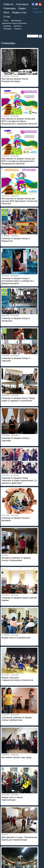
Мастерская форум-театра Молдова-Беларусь (15, 80)
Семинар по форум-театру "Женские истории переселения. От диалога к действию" (19, 480)
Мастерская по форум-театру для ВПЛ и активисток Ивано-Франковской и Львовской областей (19, 121)
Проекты (18, 29)
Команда (7, 26)
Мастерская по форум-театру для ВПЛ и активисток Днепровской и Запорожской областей (18, 161)
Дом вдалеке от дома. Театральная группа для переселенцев (19, 838)
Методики (8, 29)
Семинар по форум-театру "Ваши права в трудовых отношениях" (18, 399)
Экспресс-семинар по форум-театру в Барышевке (16, 559)
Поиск (29, 33)
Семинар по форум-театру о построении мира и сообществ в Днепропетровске (18, 281)
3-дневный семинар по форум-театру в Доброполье (17, 719)
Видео (22, 8)
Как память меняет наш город (16, 757)
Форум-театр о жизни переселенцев (12, 799)
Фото (6, 12)
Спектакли (22, 4)
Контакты (18, 26)
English (36, 9)
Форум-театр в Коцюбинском (16, 638)
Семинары (10, 8)
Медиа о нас (19, 12)
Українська (37, 12)
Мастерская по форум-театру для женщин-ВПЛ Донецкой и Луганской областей (19, 201)
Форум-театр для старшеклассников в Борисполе (17, 679)
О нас (7, 17)
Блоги (6, 21)
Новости (8, 4)
